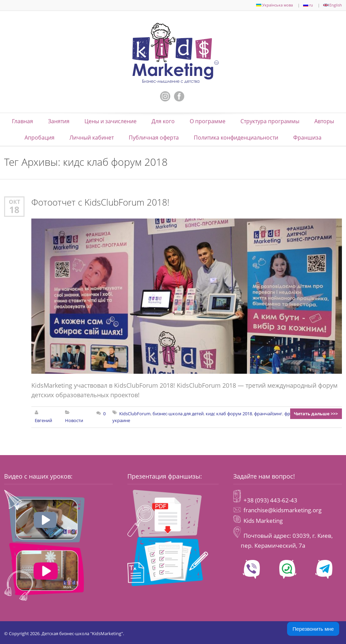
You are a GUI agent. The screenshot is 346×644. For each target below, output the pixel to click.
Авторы (324, 121)
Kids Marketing (263, 519)
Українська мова (274, 5)
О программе (208, 121)
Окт (14, 201)
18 (14, 209)
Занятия (59, 121)
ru (308, 5)
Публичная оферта (154, 137)
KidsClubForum (135, 413)
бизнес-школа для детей (178, 413)
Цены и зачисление (111, 121)
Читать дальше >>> (317, 413)
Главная (22, 121)
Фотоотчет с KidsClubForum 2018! (100, 202)
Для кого (163, 121)
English (333, 5)
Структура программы (270, 121)
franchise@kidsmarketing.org (282, 509)
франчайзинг (268, 413)
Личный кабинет (92, 137)
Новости (74, 420)
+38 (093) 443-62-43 (270, 499)
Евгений (43, 420)
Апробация (40, 137)
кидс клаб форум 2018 (229, 413)
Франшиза (307, 137)
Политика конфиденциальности (236, 137)
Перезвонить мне (313, 629)
